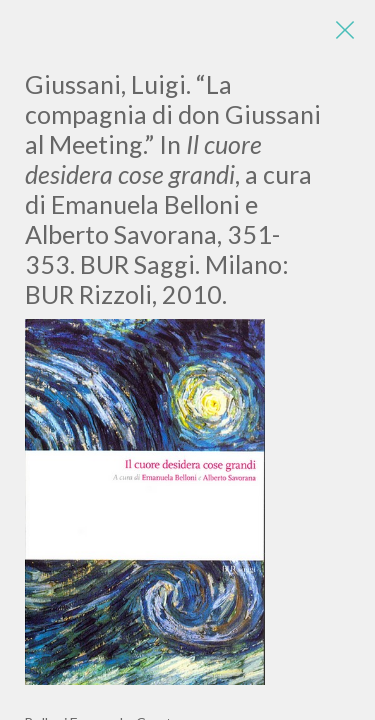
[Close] (345, 30)
